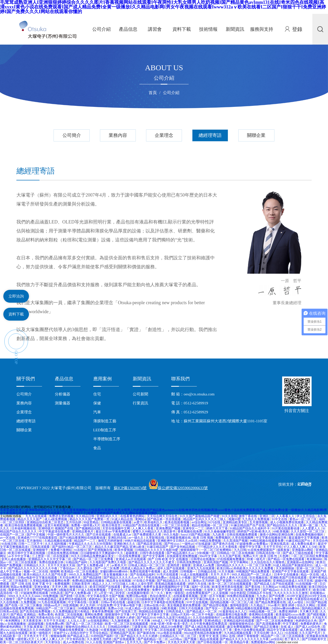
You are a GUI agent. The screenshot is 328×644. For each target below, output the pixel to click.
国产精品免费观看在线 (271, 602)
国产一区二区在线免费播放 (275, 621)
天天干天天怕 (273, 547)
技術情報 (208, 29)
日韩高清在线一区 (269, 553)
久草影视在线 (155, 538)
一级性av (188, 544)
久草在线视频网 (243, 538)
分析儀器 (63, 394)
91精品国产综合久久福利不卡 (250, 528)
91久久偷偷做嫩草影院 (220, 531)
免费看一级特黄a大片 (86, 525)
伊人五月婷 (88, 605)
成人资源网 (171, 571)
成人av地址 (296, 602)
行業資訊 (140, 403)
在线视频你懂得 (139, 593)
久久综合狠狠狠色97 (207, 618)
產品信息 (128, 29)
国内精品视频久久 (314, 608)
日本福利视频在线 (24, 528)
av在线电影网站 (99, 621)
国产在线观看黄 (125, 639)
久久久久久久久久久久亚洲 (235, 599)
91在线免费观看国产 (262, 550)
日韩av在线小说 (155, 605)
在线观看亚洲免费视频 (182, 556)
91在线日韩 (9, 544)
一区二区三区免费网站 (217, 550)
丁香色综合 (116, 590)
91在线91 (80, 550)
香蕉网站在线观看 (262, 615)
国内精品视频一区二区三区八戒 (232, 602)
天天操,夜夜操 (34, 627)
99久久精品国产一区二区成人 (252, 575)
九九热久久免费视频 (256, 519)
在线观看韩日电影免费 (232, 615)
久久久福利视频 (56, 544)
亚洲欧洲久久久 (125, 544)
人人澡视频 (221, 593)
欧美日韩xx (224, 568)
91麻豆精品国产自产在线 (248, 525)
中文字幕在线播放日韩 (271, 538)
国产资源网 (224, 581)
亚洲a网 (228, 608)
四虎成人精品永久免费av (138, 568)
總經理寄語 (210, 135)
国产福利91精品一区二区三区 (72, 547)
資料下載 (182, 29)
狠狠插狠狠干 (190, 550)
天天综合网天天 (70, 578)
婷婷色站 (95, 599)
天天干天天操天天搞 (62, 565)
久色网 (284, 556)
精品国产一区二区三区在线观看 (283, 636)
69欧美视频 (281, 531)
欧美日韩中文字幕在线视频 (27, 553)
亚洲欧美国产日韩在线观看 (289, 578)
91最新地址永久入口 (234, 611)
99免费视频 (51, 596)
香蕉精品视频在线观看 (171, 584)
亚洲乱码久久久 (107, 516)
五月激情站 (35, 541)
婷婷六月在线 (198, 584)
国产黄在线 (253, 587)
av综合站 (277, 639)
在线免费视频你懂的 (310, 535)
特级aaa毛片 (53, 605)
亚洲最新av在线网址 (301, 562)
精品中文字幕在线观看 (283, 630)
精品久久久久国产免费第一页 (90, 519)
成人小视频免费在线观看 (287, 522)
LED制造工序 (105, 430)
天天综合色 (320, 541)
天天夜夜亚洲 (32, 621)
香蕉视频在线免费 (190, 531)
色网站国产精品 (74, 618)
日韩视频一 (188, 571)
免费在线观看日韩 (52, 562)
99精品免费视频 (211, 541)
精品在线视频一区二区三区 (211, 525)
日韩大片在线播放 (192, 608)
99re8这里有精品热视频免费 (203, 633)
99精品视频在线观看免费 (267, 541)
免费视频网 (62, 584)
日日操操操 (143, 599)
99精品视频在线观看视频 (252, 608)
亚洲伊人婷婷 (126, 618)
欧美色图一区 (161, 599)
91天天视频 (226, 571)
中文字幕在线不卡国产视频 (106, 596)
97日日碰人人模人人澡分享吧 (133, 584)
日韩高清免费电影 (189, 562)
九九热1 (262, 596)
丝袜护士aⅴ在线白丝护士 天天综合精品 (81, 633)
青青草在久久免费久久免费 (275, 599)
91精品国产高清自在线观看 (142, 525)
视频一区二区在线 (36, 571)
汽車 (97, 412)
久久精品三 (258, 605)
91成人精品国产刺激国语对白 (293, 565)
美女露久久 (111, 599)
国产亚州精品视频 (183, 547)
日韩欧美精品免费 (13, 618)
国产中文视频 (36, 535)
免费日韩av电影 (137, 596)
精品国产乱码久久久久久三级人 (205, 519)
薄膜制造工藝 (105, 421)
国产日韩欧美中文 (315, 639)
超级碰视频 (36, 624)
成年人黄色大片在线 (234, 578)
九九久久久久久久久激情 (291, 593)
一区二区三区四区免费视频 (309, 556)
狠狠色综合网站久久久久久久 (86, 627)
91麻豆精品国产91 (298, 541)
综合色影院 (238, 593)
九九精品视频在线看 (238, 633)
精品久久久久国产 (30, 519)
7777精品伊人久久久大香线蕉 (218, 547)
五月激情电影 (55, 627)
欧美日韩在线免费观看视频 (24, 525)
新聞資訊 (235, 29)
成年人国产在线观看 (171, 568)
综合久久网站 (306, 605)
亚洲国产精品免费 (45, 590)
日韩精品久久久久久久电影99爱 (157, 550)
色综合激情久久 (161, 596)
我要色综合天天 (19, 590)
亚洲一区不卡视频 (213, 596)
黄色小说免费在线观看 (250, 630)
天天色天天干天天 (36, 636)
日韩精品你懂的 (119, 627)
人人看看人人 (286, 516)
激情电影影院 (239, 605)
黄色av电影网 (132, 587)
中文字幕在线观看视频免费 (184, 621)
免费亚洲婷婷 (288, 611)
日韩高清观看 (41, 547)
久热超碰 (93, 630)
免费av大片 (251, 556)
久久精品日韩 (85, 516)
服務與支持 (262, 29)
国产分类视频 (27, 599)
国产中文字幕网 (154, 556)
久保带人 (211, 590)
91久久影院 (230, 516)
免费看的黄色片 (311, 624)
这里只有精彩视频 (57, 525)
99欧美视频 (169, 608)
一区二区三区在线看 (176, 525)
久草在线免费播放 (138, 590)
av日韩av (177, 639)
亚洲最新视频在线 (179, 538)
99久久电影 (172, 535)
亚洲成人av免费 (204, 565)
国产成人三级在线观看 (298, 553)
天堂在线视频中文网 (116, 528)
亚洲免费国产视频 (168, 528)
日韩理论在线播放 (203, 559)
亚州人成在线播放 (14, 559)
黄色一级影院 (175, 593)
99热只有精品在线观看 (140, 541)
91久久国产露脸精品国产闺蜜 (200, 516)
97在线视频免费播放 (231, 559)
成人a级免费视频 (56, 519)
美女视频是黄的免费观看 (184, 605)
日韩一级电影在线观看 (295, 618)
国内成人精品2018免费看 (166, 627)
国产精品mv (271, 590)
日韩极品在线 (207, 571)
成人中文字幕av (11, 571)
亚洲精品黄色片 (83, 531)
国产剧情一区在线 (73, 596)
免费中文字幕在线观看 (168, 590)
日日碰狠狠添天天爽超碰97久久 (102, 553)
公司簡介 (72, 135)
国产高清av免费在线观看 (195, 630)
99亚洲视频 (70, 605)
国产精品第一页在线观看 (164, 519)
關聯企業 (256, 135)
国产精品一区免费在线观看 (286, 559)
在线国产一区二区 (13, 535)
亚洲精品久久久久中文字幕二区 (50, 559)
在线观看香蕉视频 (186, 596)
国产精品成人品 (78, 636)
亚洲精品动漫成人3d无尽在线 (293, 581)
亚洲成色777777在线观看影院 (38, 538)
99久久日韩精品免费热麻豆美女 (93, 556)
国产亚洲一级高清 (231, 590)
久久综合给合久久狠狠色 (268, 562)
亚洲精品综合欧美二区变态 (45, 522)
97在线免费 (105, 605)
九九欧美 (219, 535)
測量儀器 (63, 403)
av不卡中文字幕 (19, 556)
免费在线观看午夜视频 (145, 571)
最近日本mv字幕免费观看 (113, 531)
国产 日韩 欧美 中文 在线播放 (168, 559)
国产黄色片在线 (224, 544)
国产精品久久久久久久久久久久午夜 (33, 568)
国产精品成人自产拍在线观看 (274, 584)
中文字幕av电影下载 (128, 605)
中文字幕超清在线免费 (55, 531)
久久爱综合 (85, 568)
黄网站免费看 (94, 615)
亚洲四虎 (174, 565)
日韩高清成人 (175, 611)
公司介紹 (101, 29)
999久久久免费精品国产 (85, 575)
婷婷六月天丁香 (217, 528)
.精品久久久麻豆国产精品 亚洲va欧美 (120, 547)
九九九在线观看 (37, 516)
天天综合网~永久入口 (269, 633)
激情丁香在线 (248, 516)
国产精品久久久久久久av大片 (124, 578)
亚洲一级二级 (309, 525)
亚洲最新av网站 (303, 550)
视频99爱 (234, 519)
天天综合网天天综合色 (163, 516)
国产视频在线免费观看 (69, 630)
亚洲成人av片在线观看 (131, 559)
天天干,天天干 (220, 575)
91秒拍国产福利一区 (105, 636)
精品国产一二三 (85, 541)
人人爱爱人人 (311, 528)
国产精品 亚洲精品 (24, 615)
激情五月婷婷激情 (111, 541)
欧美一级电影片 (41, 633)
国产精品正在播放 (267, 627)
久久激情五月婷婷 (100, 639)
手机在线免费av (157, 578)
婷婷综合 (127, 599)
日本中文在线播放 (287, 575)
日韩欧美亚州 (81, 584)
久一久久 (157, 593)
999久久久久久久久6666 (25, 596)
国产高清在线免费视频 (35, 611)
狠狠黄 (187, 565)
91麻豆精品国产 (158, 547)
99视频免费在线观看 (92, 608)
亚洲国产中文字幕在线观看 (291, 571)
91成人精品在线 (123, 519)
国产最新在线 (146, 633)
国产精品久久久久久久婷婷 (140, 636)
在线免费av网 (55, 624)
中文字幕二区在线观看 (161, 630)
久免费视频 (29, 602)
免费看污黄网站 (62, 550)
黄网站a (140, 519)
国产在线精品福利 (143, 575)
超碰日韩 (134, 602)
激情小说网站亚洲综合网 (277, 535)
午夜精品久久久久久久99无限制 (91, 544)
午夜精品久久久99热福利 (34, 630)
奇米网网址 (13, 621)
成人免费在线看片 (304, 544)
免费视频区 (223, 538)
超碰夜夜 (132, 553)
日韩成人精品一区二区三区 (147, 565)
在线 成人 (288, 627)
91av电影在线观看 (170, 633)
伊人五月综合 (306, 516)
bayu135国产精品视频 (196, 535)
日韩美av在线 (9, 611)
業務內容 (118, 135)
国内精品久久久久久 (231, 565)
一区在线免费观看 (129, 556)
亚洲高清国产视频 (216, 562)
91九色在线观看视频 (52, 602)
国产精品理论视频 (216, 605)
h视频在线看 (68, 590)
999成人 (158, 621)
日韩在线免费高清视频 (63, 553)
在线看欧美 (135, 630)
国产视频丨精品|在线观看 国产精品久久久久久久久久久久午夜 (227, 639)
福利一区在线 (201, 587)
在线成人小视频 (180, 578)
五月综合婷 (74, 522)
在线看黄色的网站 (133, 516)
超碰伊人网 (181, 599)
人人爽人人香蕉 (143, 528)
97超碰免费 (244, 544)
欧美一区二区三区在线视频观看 (230, 584)
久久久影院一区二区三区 (308, 531)
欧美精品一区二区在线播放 (80, 571)
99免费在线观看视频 (241, 596)
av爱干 (138, 522)
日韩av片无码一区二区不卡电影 (193, 615)
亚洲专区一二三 (194, 528)
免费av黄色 (46, 615)
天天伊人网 (60, 587)
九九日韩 (240, 550)
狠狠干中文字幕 (250, 547)
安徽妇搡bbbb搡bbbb (114, 571)
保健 (97, 403)
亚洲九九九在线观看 (201, 568)
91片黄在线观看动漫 (286, 528)
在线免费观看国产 (199, 593)
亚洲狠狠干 (41, 550)
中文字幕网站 (240, 562)
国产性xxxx (172, 544)
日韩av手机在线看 (114, 602)
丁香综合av (68, 568)
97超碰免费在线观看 (35, 593)
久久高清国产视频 (236, 541)
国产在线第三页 (126, 611)
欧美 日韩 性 (269, 556)
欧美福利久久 (154, 522)
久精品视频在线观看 (59, 541)
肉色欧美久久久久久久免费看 (254, 568)
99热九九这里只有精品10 (174, 618)
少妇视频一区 (206, 553)
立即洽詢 (16, 296)
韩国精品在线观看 (152, 611)
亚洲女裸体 (42, 587)
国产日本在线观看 (99, 535)
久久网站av (270, 587)
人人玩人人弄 (77, 621)
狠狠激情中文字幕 (118, 615)
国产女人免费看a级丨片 (94, 565)
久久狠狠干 (8, 599)
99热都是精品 (48, 599)
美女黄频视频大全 (116, 575)
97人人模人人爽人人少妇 (301, 547)
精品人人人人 (102, 584)
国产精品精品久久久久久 (174, 581)
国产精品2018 (146, 618)
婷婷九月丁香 (223, 630)
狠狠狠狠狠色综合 (242, 624)
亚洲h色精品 (213, 621)
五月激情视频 (259, 522)
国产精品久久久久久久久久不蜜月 (152, 562)
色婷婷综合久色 (307, 621)
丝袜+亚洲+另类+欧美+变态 (170, 624)
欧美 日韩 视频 (204, 538)
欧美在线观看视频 (177, 522)
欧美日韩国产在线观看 (105, 587)
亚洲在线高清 (280, 544)
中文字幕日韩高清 (203, 599)
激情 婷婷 (288, 605)
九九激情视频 (121, 621)
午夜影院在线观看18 (309, 599)
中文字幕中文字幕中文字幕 (151, 615)
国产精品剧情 (93, 578)
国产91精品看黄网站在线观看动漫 (83, 538)
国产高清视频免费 (269, 624)
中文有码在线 (76, 639)
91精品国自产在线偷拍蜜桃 (253, 581)
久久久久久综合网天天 (296, 590)
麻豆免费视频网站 (240, 627)
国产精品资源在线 (150, 544)
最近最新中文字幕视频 (304, 538)
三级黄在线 (140, 627)
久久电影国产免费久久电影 (108, 562)
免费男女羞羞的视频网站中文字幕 (167, 587)
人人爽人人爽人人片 (51, 639)
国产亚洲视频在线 (101, 550)
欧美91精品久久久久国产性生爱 (45, 575)
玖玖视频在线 (259, 578)
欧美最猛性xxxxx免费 (291, 615)
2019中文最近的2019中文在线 (307, 596)
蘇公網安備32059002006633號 (183, 488)
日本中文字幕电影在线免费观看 (163, 602)
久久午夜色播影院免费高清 (209, 624)
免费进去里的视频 (62, 516)
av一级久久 (136, 538)
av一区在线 (8, 538)
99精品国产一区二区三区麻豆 (56, 608)
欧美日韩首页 (112, 525)
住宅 (97, 394)
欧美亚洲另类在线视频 (228, 587)
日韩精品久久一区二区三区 (178, 636)
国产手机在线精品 (205, 578)
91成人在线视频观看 (195, 575)
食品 (97, 448)
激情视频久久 (79, 587)
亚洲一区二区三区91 (310, 568)
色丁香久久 (293, 639)
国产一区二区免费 (107, 568)
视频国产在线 (64, 528)
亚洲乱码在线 (117, 538)
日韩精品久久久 (35, 565)
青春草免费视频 (103, 611)
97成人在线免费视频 (92, 590)
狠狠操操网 (58, 636)
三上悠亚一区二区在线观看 (51, 556)
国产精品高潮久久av (181, 553)
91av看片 (274, 605)
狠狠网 (55, 571)
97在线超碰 (203, 544)
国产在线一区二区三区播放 (24, 605)
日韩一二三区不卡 (31, 544)
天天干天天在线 (54, 621)
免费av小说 (116, 608)
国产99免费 (277, 596)
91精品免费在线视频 (293, 587)
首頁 (153, 93)
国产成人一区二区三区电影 (85, 624)
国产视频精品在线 (88, 528)
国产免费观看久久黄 (148, 535)
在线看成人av (123, 535)
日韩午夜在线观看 (153, 553)
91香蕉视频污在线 (113, 630)
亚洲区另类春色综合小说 (44, 618)
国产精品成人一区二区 (202, 611)
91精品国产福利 (77, 562)
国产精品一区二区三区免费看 (94, 559)
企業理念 (164, 135)
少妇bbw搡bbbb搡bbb (286, 608)
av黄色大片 (119, 565)
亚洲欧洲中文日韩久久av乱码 (178, 541)
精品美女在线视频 (119, 581)
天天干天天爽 (141, 621)
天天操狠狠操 (285, 568)
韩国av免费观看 (22, 587)
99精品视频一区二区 (263, 611)
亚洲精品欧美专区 (235, 522)
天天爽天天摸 (309, 611)
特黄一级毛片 (257, 559)
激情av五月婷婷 (204, 581)
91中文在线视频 (197, 602)
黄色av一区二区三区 (303, 519)
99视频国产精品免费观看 (253, 571)
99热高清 (57, 593)
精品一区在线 (310, 575)
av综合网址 (199, 522)
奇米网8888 (315, 559)
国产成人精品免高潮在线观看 (205, 627)
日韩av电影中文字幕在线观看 (38, 578)
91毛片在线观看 (168, 575)
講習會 (155, 29)
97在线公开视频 (144, 581)
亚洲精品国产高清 (123, 633)
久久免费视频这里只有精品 (71, 611)
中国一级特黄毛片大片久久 (66, 535)
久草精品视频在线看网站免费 (50, 581)
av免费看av (261, 544)
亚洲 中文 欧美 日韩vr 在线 (217, 636)
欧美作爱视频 (124, 550)
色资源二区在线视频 (69, 615)
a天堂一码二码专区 (112, 593)
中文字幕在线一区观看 (84, 602)
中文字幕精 (291, 624)
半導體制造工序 (107, 439)
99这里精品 (91, 522)
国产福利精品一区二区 (153, 639)
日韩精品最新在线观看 (117, 522)
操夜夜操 (284, 550)
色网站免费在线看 (265, 618)
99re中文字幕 (209, 556)
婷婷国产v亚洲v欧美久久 (255, 531)
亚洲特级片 (46, 528)
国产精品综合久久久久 (283, 525)
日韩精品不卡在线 (260, 593)
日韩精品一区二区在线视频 (236, 553)
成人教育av (308, 630)
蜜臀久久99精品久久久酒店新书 (154, 531)
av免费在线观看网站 (237, 618)
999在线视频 (194, 590)
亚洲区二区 (267, 516)
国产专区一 (214, 608)
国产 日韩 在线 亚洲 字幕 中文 (32, 584)
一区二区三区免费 (259, 565)
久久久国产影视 (230, 556)
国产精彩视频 (317, 615)
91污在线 (215, 522)
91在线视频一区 (307, 584)
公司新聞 (140, 394)
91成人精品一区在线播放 (143, 608)
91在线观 (291, 633)
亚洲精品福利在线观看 (239, 621)
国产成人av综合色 (308, 627)
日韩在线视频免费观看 (242, 535)
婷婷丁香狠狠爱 (248, 636)
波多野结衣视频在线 (73, 599)
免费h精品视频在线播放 (89, 581)
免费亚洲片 (253, 590)
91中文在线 (280, 519)
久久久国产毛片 (310, 633)
